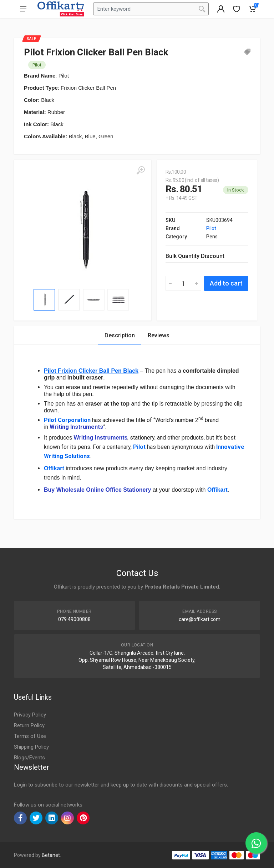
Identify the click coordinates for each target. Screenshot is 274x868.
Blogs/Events (29, 758)
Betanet (51, 855)
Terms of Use (30, 736)
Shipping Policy (31, 747)
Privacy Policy (30, 715)
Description (120, 335)
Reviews (159, 335)
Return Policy (29, 725)
